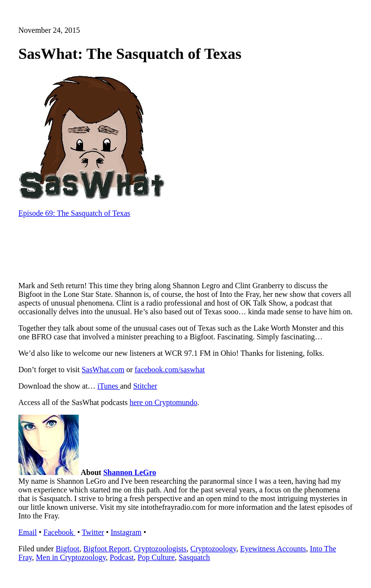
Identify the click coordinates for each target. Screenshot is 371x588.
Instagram (126, 532)
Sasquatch (194, 557)
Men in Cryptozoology (71, 557)
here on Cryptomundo (163, 402)
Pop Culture (156, 557)
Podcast (122, 557)
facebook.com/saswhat (170, 370)
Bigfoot (67, 549)
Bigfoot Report (106, 549)
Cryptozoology (213, 549)
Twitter (93, 532)
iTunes (109, 386)
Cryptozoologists (160, 549)
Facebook (59, 532)
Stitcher (145, 386)
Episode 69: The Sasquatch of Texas (74, 213)
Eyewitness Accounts (273, 549)
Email (28, 532)
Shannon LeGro (130, 472)
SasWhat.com (103, 370)
